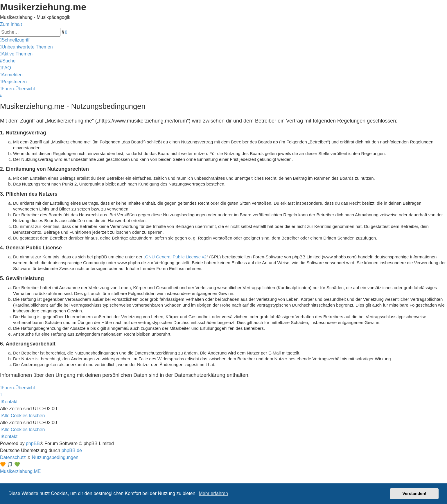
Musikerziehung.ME (20, 471)
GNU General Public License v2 (176, 257)
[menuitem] (26, 47)
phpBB (33, 443)
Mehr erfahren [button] (213, 493)
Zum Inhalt (11, 24)
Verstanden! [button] (414, 494)
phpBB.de (72, 450)
